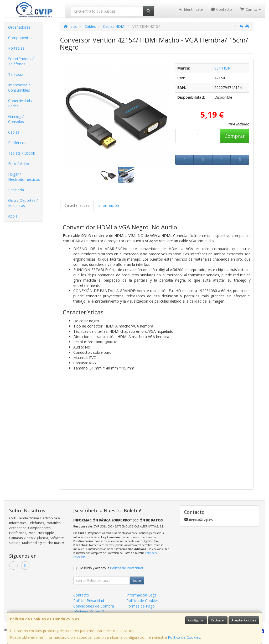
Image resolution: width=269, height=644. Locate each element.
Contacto (221, 9)
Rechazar (218, 620)
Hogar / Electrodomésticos (24, 177)
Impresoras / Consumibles (19, 88)
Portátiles (16, 48)
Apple (13, 216)
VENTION (223, 68)
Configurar (196, 620)
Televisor (16, 74)
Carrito (250, 9)
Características (77, 205)
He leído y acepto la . (111, 568)
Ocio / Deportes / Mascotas (23, 203)
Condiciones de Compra (94, 606)
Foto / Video (19, 164)
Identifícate (190, 9)
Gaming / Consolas (16, 119)
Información (109, 205)
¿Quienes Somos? (89, 612)
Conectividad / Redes (20, 103)
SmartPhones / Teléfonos (21, 61)
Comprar (235, 136)
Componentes (20, 38)
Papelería (16, 190)
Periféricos (17, 143)
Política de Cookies (184, 637)
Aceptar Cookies (244, 620)
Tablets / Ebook (22, 153)
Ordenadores (19, 27)
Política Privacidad (89, 601)
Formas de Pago (141, 606)
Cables (14, 132)
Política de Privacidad (126, 568)
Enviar (137, 580)
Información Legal (142, 595)
